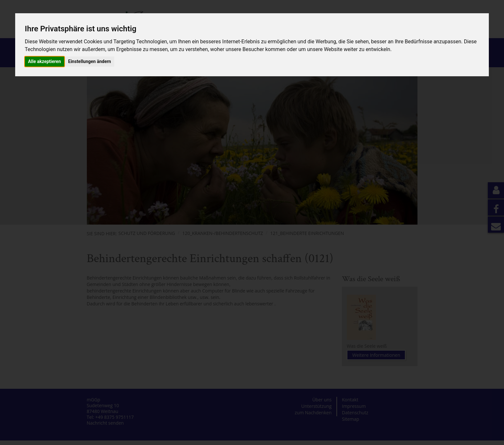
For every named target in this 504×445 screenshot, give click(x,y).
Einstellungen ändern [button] (90, 61)
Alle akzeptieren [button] (45, 61)
